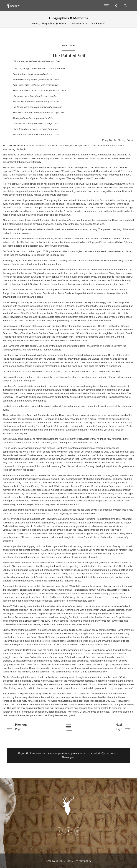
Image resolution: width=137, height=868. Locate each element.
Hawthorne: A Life (82, 23)
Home (35, 23)
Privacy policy (83, 861)
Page (30, 727)
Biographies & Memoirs (55, 23)
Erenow (51, 861)
